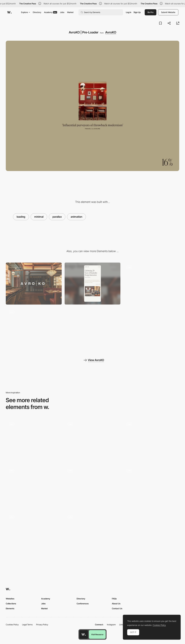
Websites (10, 599)
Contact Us (117, 608)
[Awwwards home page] (84, 634)
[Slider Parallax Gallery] (93, 487)
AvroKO (111, 32)
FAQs (114, 599)
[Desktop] (34, 284)
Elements (10, 608)
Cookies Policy (12, 625)
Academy (51, 12)
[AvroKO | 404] (34, 328)
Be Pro (151, 12)
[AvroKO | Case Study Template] (151, 284)
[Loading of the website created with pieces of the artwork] (93, 441)
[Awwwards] (9, 12)
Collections (11, 604)
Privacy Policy (42, 625)
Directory (37, 12)
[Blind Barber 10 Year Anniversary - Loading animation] (34, 440)
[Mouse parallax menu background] (34, 486)
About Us (116, 604)
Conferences (83, 604)
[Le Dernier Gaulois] (93, 532)
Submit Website (168, 12)
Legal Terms (27, 625)
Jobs (62, 12)
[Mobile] (93, 284)
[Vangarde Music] (151, 440)
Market (70, 12)
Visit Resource (97, 634)
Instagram (111, 625)
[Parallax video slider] (34, 533)
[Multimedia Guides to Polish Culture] (151, 486)
